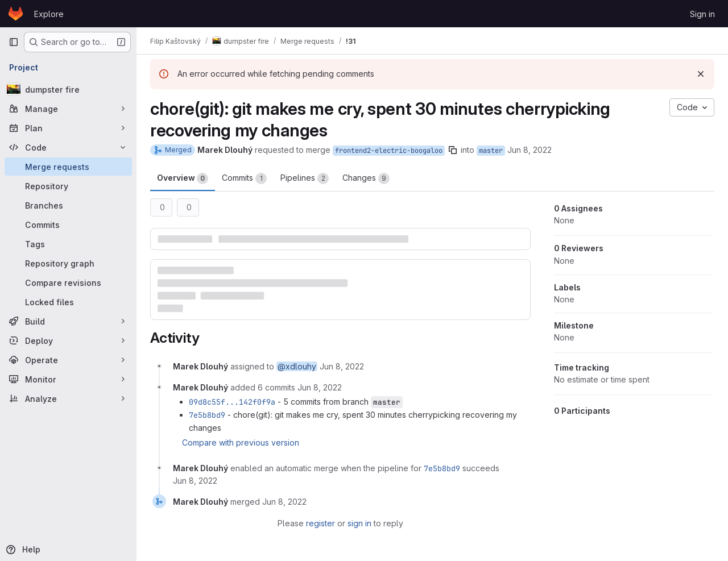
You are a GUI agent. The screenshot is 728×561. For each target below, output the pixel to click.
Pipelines (305, 178)
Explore (49, 14)
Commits (244, 178)
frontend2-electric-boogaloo (389, 151)
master (491, 151)
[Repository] (68, 186)
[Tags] (68, 244)
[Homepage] (16, 14)
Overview (183, 178)
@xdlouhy (297, 366)
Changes (366, 178)
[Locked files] (68, 302)
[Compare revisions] (68, 282)
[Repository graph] (68, 263)
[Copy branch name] (453, 150)
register (320, 523)
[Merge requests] (68, 167)
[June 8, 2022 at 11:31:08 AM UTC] (284, 502)
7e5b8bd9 (207, 415)
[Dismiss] (701, 74)
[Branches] (68, 205)
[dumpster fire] (68, 89)
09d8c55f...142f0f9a (232, 402)
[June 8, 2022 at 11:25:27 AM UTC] (342, 366)
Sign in (702, 14)
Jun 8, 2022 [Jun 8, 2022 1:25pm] (530, 150)
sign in (359, 523)
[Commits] (68, 225)
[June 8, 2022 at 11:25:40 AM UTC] (320, 387)
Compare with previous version (241, 442)
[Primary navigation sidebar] (14, 42)
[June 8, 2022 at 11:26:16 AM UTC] (195, 481)
